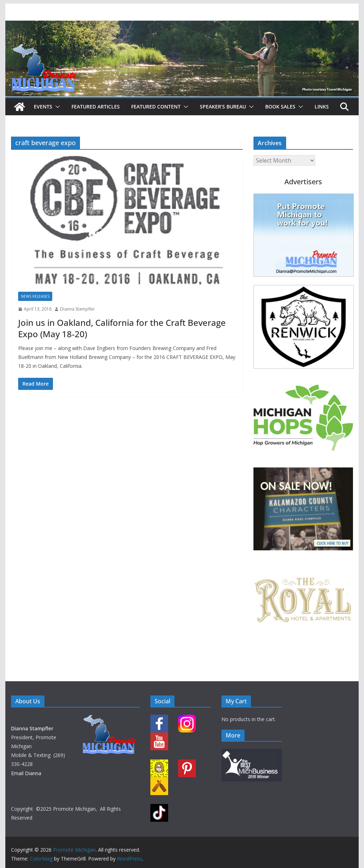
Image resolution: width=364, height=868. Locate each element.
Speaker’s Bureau (223, 107)
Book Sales (280, 107)
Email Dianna (26, 773)
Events (43, 107)
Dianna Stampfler (77, 309)
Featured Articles (96, 107)
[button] (56, 107)
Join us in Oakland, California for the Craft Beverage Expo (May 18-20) (122, 328)
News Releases (35, 296)
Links (322, 107)
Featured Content (156, 107)
